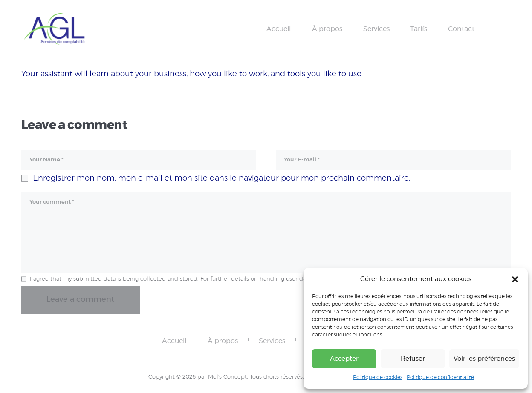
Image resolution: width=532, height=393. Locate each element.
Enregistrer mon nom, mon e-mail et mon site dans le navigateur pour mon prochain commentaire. (221, 178)
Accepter (344, 359)
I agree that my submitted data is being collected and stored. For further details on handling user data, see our (201, 279)
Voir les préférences (484, 359)
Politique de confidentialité (440, 377)
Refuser (413, 359)
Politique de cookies (378, 377)
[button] (515, 279)
